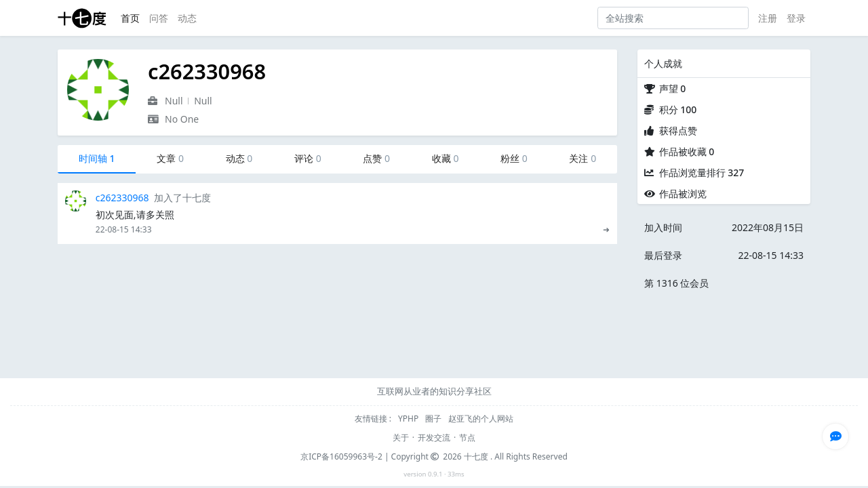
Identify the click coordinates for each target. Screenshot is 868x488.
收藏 (446, 158)
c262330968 (122, 198)
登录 (796, 18)
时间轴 (97, 158)
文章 (170, 158)
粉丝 (514, 158)
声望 (673, 88)
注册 (768, 18)
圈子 (434, 419)
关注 (583, 158)
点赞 (376, 158)
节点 (467, 438)
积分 (678, 109)
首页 (130, 18)
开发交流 (434, 438)
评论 (308, 158)
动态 (187, 18)
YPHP (409, 419)
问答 (159, 18)
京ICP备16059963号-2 (341, 456)
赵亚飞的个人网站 (481, 419)
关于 (401, 438)
